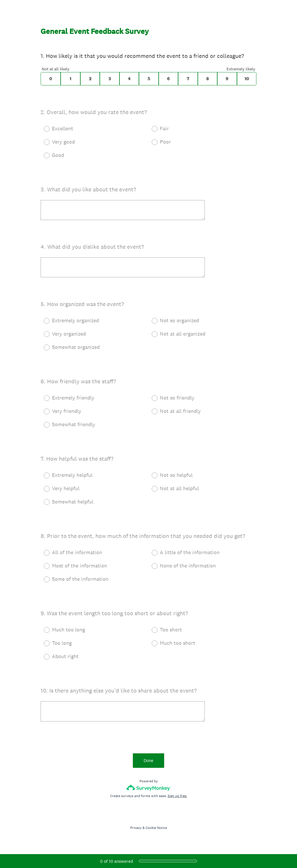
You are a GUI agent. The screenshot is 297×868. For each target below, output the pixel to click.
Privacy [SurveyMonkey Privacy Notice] (136, 828)
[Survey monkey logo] (149, 788)
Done (148, 760)
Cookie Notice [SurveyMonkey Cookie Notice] (156, 828)
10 (247, 79)
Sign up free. (177, 796)
